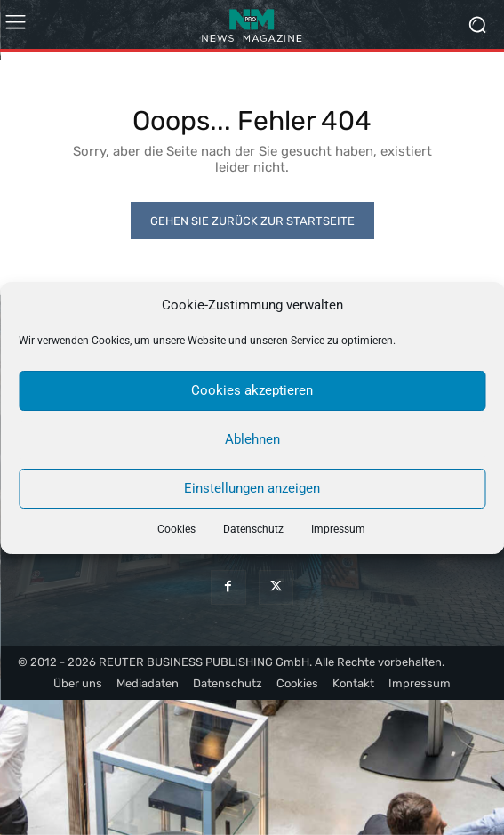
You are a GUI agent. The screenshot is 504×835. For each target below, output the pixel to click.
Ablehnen (252, 439)
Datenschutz (253, 529)
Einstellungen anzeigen (252, 488)
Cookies (176, 529)
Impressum (338, 529)
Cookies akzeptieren (252, 390)
